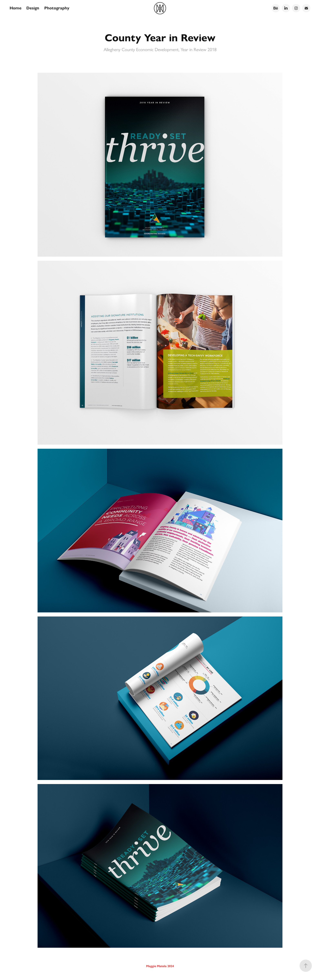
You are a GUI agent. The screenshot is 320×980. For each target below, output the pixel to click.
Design (33, 8)
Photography (57, 8)
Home (16, 8)
